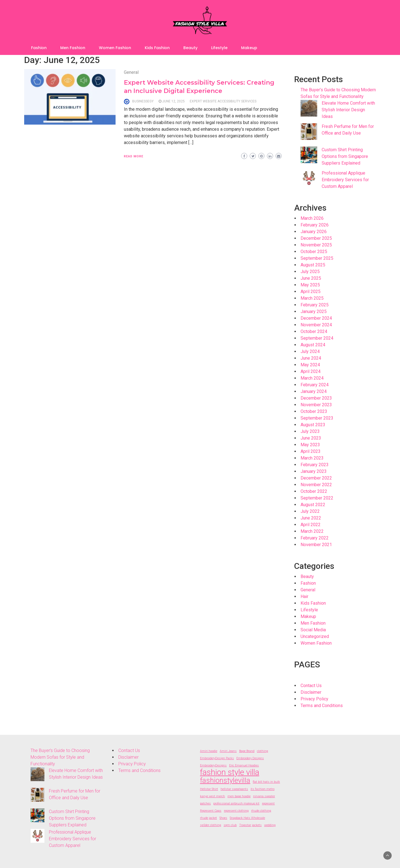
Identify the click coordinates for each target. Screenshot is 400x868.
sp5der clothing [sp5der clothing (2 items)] (211, 825)
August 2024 (313, 345)
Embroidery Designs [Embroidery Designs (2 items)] (250, 758)
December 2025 (316, 238)
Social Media (313, 630)
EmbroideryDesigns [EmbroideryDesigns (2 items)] (213, 765)
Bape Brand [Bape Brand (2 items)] (247, 751)
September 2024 (317, 338)
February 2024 (315, 385)
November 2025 (316, 245)
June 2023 (311, 438)
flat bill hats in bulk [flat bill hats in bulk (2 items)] (266, 782)
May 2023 (310, 445)
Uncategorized (315, 636)
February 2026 (315, 225)
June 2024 (311, 358)
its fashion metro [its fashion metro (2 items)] (262, 789)
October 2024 (314, 331)
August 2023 (313, 425)
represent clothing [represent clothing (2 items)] (236, 811)
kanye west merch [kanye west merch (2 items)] (212, 796)
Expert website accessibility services (223, 101)
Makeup (249, 48)
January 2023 (314, 471)
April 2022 (311, 525)
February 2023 (315, 465)
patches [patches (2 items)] (205, 803)
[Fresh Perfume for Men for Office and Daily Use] (309, 132)
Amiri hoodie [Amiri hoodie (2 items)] (209, 751)
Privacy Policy (314, 699)
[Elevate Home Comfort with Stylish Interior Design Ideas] (309, 108)
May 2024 (310, 365)
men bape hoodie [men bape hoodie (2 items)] (239, 796)
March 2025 (312, 298)
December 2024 (316, 318)
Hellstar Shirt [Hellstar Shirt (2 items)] (209, 789)
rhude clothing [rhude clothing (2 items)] (261, 811)
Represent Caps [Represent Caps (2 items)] (211, 811)
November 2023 (316, 405)
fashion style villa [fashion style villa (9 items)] (230, 772)
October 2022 (314, 491)
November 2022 (316, 485)
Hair (304, 596)
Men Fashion (73, 48)
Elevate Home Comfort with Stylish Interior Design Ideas (348, 110)
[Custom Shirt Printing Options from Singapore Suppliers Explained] (309, 155)
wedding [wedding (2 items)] (270, 825)
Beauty (190, 48)
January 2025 (314, 311)
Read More (134, 156)
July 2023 (310, 431)
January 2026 (314, 232)
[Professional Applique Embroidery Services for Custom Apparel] (309, 178)
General (131, 72)
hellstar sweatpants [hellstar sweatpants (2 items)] (234, 789)
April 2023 (311, 451)
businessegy (143, 101)
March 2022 (312, 531)
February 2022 (315, 538)
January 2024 (314, 391)
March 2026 (312, 218)
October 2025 (314, 252)
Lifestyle (219, 48)
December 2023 (316, 398)
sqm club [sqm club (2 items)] (230, 825)
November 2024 (316, 325)
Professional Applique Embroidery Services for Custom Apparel (345, 180)
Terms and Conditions (322, 706)
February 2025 (315, 305)
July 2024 (310, 351)
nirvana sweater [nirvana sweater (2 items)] (264, 796)
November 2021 (316, 545)
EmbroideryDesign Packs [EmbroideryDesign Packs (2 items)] (217, 758)
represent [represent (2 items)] (268, 803)
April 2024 (311, 371)
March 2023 (312, 458)
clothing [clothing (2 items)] (262, 751)
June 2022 (311, 518)
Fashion (39, 48)
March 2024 (312, 378)
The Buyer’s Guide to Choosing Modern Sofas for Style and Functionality (60, 757)
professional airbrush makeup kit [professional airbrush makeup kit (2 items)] (236, 803)
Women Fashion (115, 48)
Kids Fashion (157, 48)
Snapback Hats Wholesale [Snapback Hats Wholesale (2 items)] (247, 818)
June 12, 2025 (173, 101)
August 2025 (313, 265)
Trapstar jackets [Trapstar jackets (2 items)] (250, 825)
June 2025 (311, 278)
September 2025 (317, 258)
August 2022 (313, 505)
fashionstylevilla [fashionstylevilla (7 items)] (225, 780)
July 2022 (310, 511)
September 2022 (317, 498)
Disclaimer (311, 692)
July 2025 (310, 272)
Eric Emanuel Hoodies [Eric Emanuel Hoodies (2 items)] (244, 765)
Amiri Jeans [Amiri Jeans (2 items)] (228, 751)
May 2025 (310, 285)
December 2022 (316, 478)
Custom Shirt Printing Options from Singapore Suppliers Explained (345, 156)
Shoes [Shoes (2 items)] (223, 818)
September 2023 (317, 418)
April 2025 (311, 292)
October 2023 (314, 411)
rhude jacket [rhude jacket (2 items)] (208, 818)
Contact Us (311, 686)
